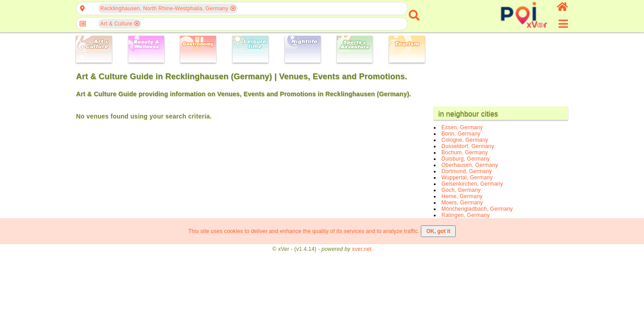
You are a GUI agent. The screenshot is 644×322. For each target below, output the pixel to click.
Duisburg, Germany (466, 159)
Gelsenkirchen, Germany (472, 184)
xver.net (362, 249)
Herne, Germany (462, 196)
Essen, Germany (462, 127)
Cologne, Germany (465, 140)
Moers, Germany (462, 203)
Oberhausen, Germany (470, 165)
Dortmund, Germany (467, 171)
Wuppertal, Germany (467, 178)
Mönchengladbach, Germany (477, 209)
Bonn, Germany (461, 134)
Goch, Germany (461, 190)
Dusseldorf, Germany (468, 146)
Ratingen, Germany (466, 215)
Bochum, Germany (465, 153)
